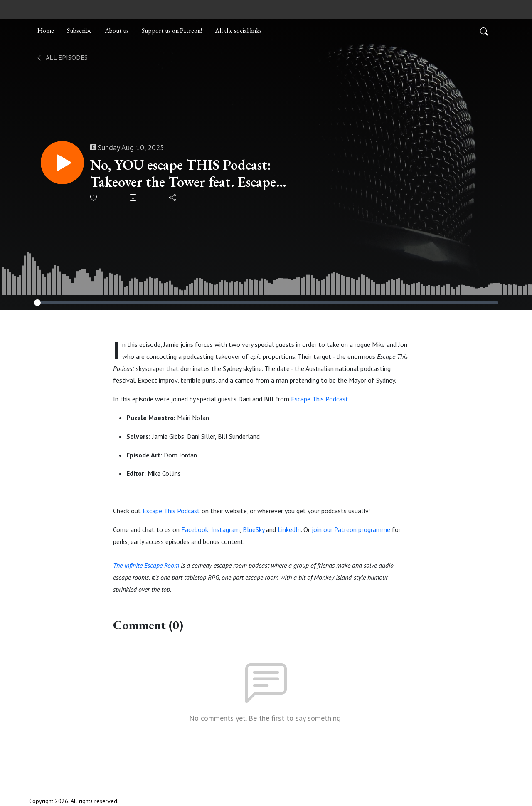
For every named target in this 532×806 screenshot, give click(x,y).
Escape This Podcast (320, 399)
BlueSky (254, 529)
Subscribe (79, 31)
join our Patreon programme (351, 529)
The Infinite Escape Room (146, 565)
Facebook (195, 529)
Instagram (225, 529)
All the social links (238, 31)
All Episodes (62, 57)
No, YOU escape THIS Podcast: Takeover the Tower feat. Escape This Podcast (183, 173)
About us (117, 31)
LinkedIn (289, 529)
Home (46, 31)
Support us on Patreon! (172, 31)
